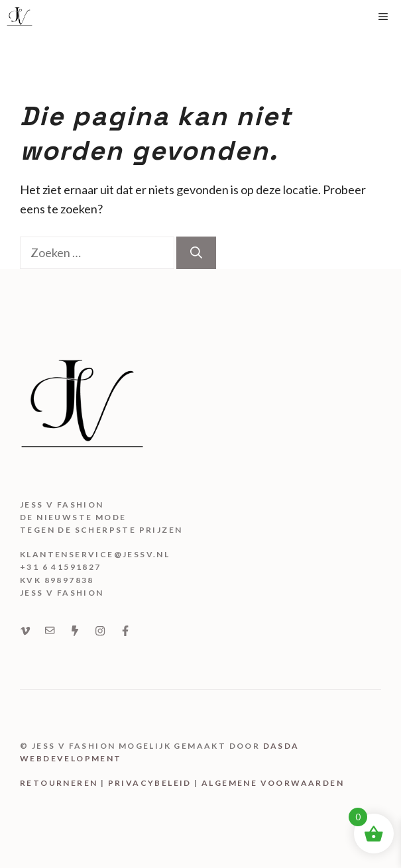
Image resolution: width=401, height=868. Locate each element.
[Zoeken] (196, 253)
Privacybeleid (150, 783)
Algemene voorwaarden (273, 783)
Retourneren (59, 783)
